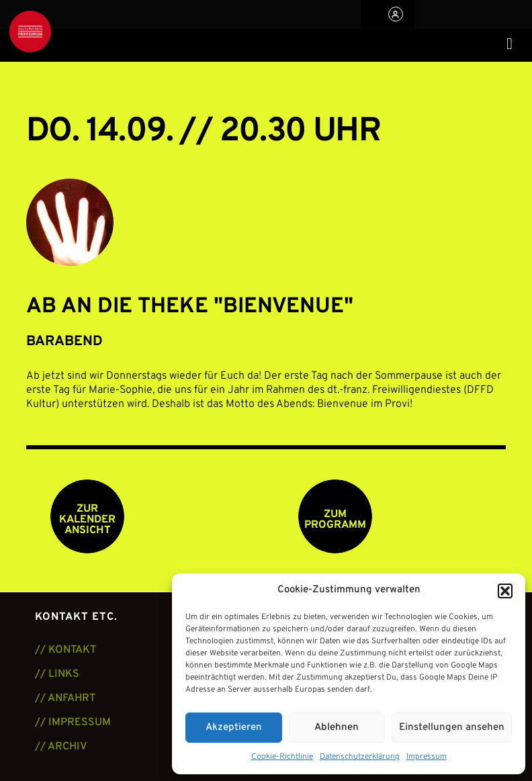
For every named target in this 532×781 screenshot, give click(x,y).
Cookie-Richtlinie (282, 757)
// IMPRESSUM (73, 723)
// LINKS (57, 674)
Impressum (427, 757)
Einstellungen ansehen (452, 728)
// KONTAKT (65, 650)
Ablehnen (337, 728)
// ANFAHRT (65, 698)
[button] (505, 591)
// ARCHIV (61, 747)
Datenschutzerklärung (360, 757)
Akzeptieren (234, 728)
